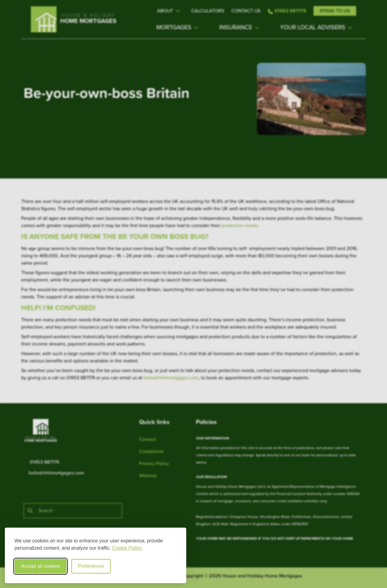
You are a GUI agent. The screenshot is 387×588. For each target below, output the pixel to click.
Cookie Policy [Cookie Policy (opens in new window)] (127, 548)
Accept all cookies (41, 566)
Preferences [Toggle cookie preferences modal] (91, 566)
